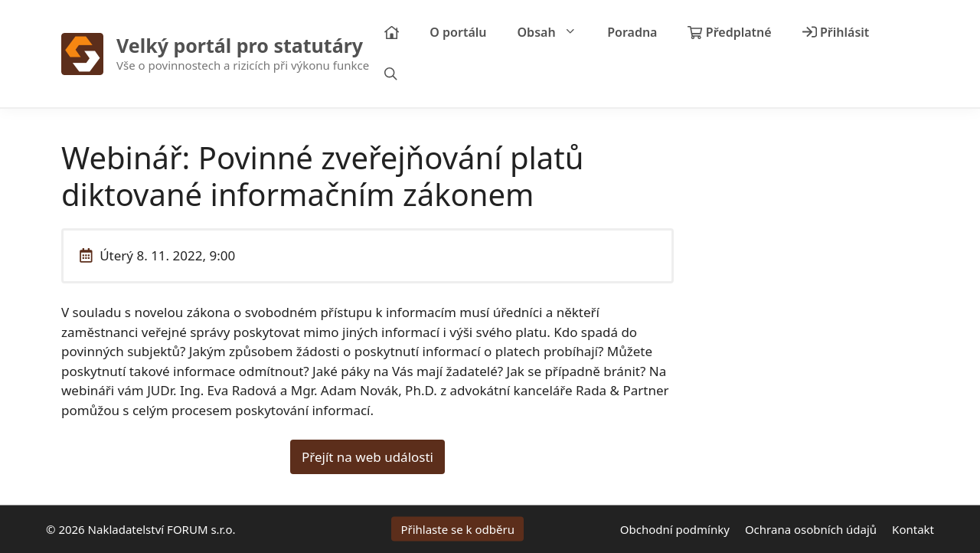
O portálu (458, 32)
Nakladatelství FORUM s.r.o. (162, 529)
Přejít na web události (367, 457)
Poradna (632, 32)
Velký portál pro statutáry (240, 45)
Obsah (555, 33)
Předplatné (729, 32)
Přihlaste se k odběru (457, 529)
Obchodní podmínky (675, 529)
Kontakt (913, 529)
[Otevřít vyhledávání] (391, 75)
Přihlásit (836, 32)
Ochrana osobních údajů (811, 529)
